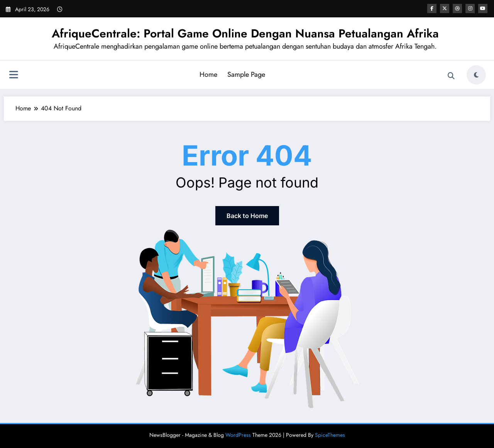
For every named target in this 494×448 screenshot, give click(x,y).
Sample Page (246, 74)
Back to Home (247, 216)
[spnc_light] (476, 75)
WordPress (238, 435)
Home (208, 74)
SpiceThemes (330, 435)
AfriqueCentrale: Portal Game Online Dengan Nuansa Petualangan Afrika (245, 33)
